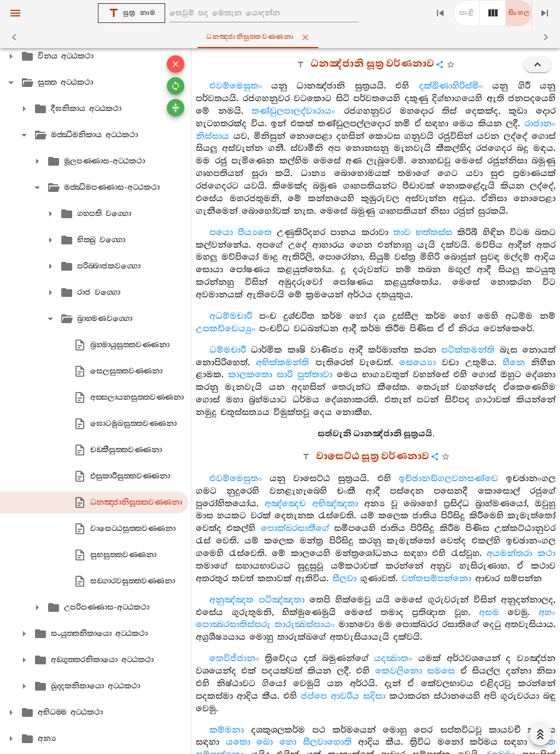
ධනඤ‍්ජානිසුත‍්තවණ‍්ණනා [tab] (282, 37)
